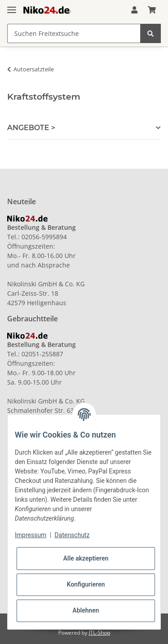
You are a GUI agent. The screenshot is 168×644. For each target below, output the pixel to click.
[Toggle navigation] (12, 6)
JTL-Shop (99, 633)
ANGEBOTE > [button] (31, 128)
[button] (134, 10)
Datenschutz (72, 535)
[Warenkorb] (152, 10)
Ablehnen (86, 610)
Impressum (30, 535)
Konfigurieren (86, 584)
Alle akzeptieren (86, 558)
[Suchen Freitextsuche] (74, 33)
